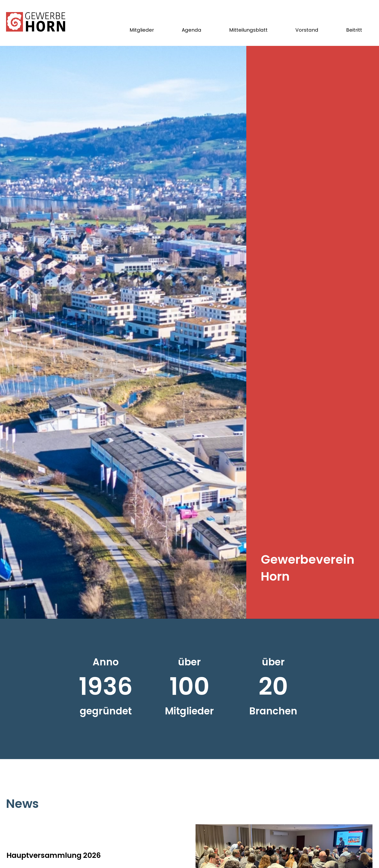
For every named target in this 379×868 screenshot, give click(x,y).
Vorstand (307, 30)
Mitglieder (142, 30)
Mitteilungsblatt (248, 30)
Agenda (192, 30)
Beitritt (354, 30)
